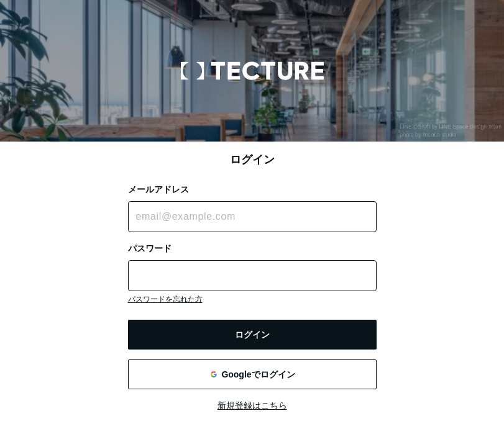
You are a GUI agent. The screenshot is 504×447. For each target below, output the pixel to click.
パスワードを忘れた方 (165, 299)
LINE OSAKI (415, 127)
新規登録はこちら (252, 405)
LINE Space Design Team (470, 127)
